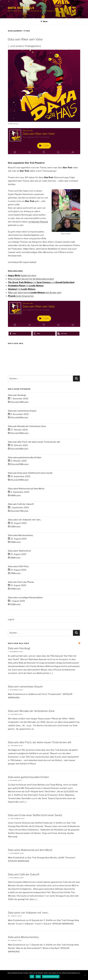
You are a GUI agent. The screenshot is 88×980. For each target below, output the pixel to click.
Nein (38, 977)
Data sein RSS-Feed (19, 643)
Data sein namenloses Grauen (22, 411)
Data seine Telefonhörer (19, 551)
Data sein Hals (21, 8)
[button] (20, 334)
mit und (41, 282)
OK (32, 977)
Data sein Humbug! (17, 395)
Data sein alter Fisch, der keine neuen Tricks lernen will (34, 442)
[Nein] (85, 975)
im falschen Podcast (38, 222)
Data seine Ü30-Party (18, 566)
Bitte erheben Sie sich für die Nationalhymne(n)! (31, 279)
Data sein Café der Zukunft (21, 504)
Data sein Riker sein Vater (25, 39)
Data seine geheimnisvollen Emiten (25, 457)
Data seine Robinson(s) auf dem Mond (26, 489)
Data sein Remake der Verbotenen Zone (27, 426)
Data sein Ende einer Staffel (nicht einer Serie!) (30, 473)
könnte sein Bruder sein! (35, 293)
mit (26, 286)
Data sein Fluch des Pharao (21, 582)
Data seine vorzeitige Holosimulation (25, 597)
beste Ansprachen (21, 296)
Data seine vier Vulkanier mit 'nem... (25, 520)
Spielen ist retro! (22, 275)
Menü (44, 21)
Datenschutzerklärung (51, 977)
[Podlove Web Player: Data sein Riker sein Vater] (44, 141)
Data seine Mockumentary (21, 535)
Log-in (11, 619)
